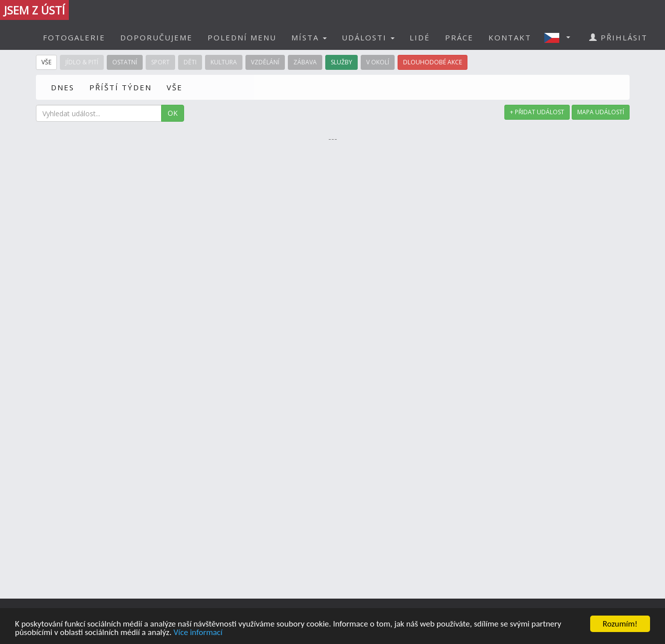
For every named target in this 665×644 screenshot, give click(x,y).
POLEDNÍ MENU (242, 37)
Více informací (198, 633)
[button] (560, 37)
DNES (63, 87)
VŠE (175, 87)
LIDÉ (420, 37)
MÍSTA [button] (309, 37)
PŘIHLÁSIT (618, 37)
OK (173, 113)
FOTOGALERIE (74, 37)
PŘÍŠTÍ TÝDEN (120, 87)
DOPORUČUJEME (156, 37)
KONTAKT (510, 37)
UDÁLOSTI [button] (368, 37)
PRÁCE (459, 37)
